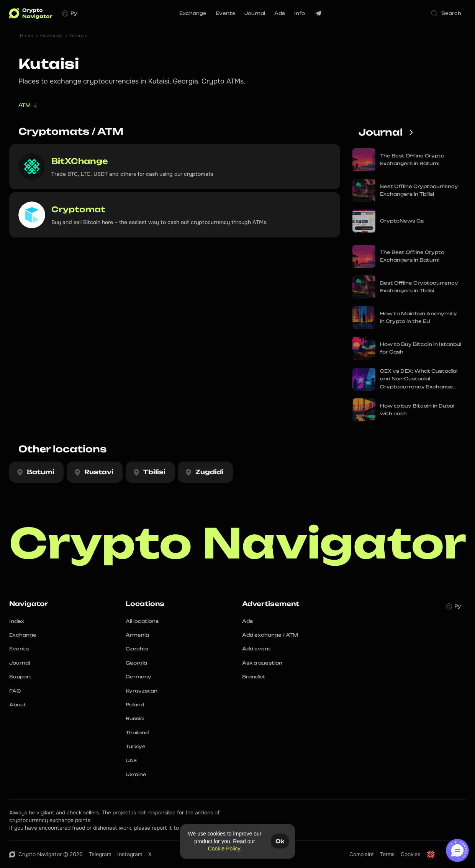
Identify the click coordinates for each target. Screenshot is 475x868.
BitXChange (80, 161)
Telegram (100, 854)
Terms (387, 854)
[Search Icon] (447, 13)
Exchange (52, 36)
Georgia (79, 36)
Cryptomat (78, 209)
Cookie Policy (224, 848)
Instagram (130, 854)
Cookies (410, 854)
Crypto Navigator (238, 543)
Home (27, 36)
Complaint (362, 854)
